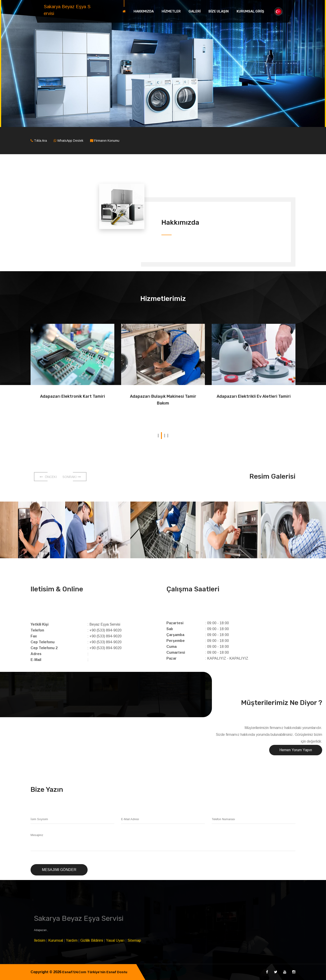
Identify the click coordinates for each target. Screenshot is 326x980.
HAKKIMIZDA (144, 11)
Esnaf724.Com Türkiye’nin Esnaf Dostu (97, 972)
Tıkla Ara (40, 141)
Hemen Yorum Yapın (296, 750)
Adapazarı (41, 930)
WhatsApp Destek (70, 141)
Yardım (72, 940)
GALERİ (195, 11)
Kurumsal (56, 940)
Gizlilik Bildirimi (92, 940)
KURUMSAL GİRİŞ (250, 11)
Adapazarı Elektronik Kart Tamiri (73, 396)
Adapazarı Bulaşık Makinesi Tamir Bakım (163, 400)
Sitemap (134, 940)
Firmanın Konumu (107, 141)
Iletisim (40, 940)
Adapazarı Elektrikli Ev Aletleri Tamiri (254, 400)
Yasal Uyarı (115, 940)
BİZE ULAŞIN (219, 11)
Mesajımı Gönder (59, 870)
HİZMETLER (171, 11)
